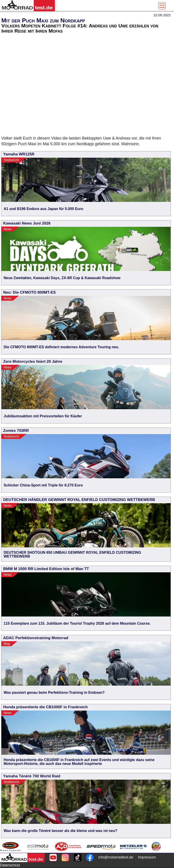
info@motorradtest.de (116, 857)
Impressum (147, 857)
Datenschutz (10, 865)
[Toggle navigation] (162, 6)
